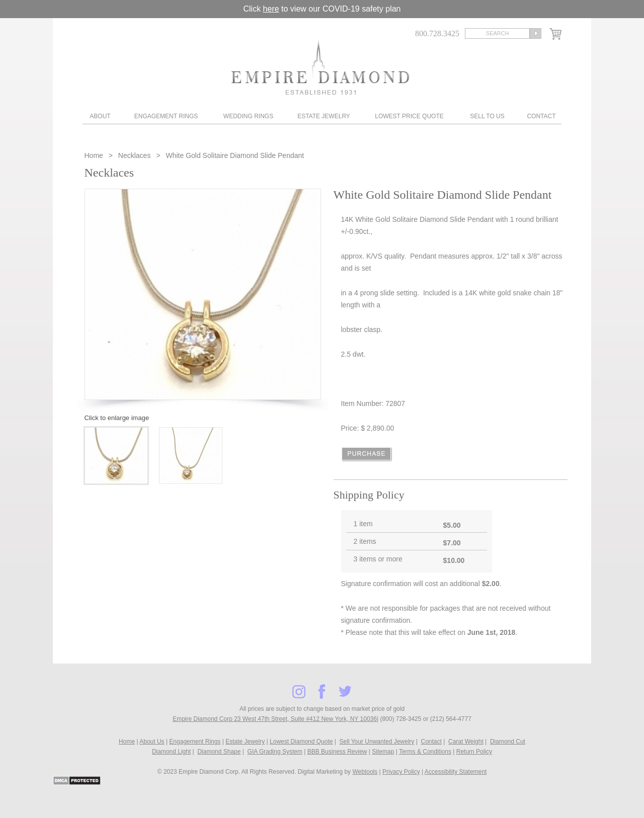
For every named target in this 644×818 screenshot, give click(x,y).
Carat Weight (466, 742)
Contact (541, 116)
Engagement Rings (166, 116)
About (100, 116)
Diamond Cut (508, 742)
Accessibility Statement (456, 772)
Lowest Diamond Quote (301, 742)
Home (95, 155)
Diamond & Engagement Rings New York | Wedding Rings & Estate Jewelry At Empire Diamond (320, 67)
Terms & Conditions (425, 752)
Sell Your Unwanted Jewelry (377, 742)
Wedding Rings (248, 116)
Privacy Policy (401, 772)
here (271, 9)
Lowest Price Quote (409, 116)
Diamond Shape (219, 752)
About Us (152, 742)
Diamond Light (171, 752)
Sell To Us (487, 116)
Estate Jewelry (324, 116)
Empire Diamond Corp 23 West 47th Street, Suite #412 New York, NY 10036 (275, 719)
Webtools (365, 772)
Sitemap (383, 752)
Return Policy (474, 752)
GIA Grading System (275, 752)
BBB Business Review (337, 752)
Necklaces (135, 155)
